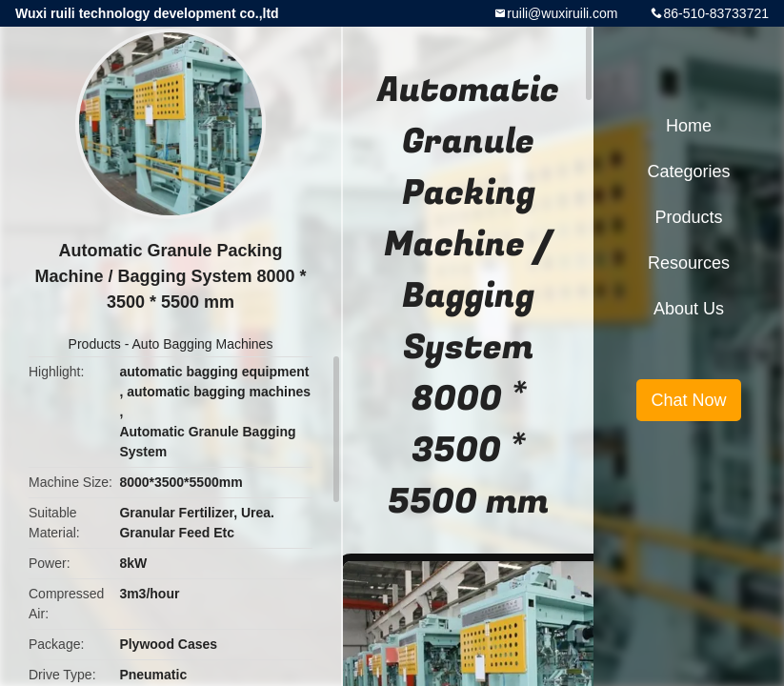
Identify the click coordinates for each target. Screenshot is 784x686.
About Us (689, 309)
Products (95, 344)
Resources (689, 263)
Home (689, 126)
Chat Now (688, 400)
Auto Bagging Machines (203, 344)
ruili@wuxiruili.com (562, 13)
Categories (688, 171)
